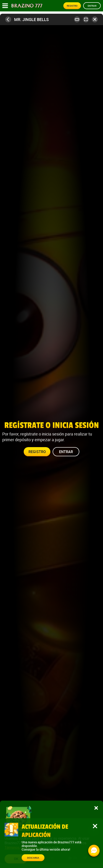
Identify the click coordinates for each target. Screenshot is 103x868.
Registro (72, 6)
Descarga (33, 858)
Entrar (92, 6)
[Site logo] (27, 6)
